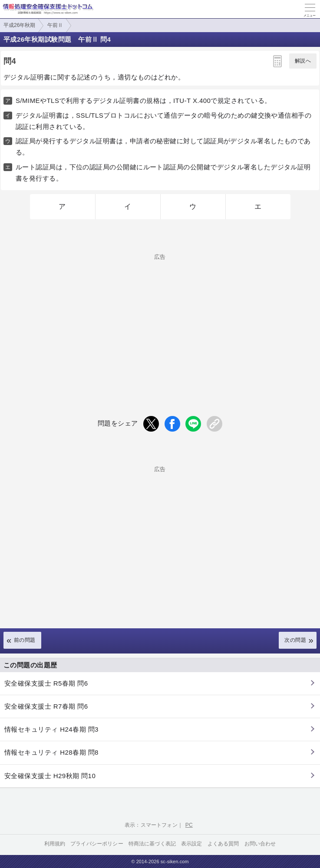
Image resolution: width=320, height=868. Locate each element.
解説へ (303, 61)
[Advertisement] (160, 320)
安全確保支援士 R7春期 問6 (46, 706)
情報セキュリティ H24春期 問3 (51, 729)
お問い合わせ (260, 844)
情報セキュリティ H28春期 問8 (51, 752)
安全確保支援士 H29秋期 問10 (50, 776)
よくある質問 (223, 844)
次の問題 (295, 640)
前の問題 (25, 640)
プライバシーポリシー (97, 844)
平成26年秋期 (19, 25)
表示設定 (192, 844)
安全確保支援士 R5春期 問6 (46, 683)
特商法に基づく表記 (152, 844)
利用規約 (55, 844)
